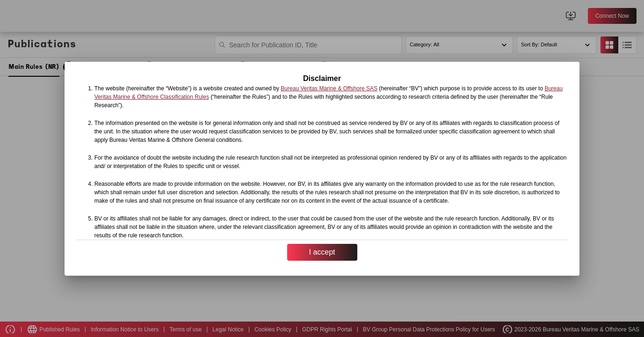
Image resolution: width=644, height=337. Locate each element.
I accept (322, 252)
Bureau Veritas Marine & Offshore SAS (329, 88)
